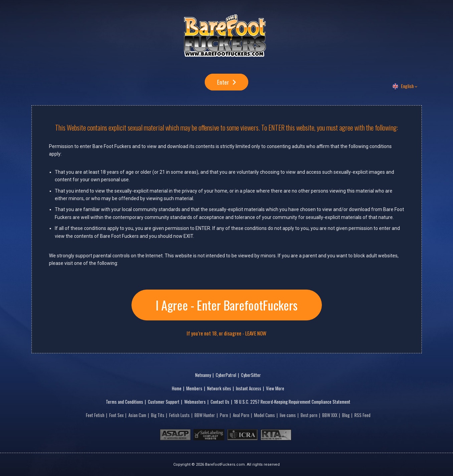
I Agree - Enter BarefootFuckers (227, 305)
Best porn (309, 415)
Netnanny (203, 375)
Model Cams (265, 415)
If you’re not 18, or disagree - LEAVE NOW (226, 333)
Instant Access (249, 388)
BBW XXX (330, 415)
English (407, 86)
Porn (224, 415)
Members (194, 388)
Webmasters (195, 402)
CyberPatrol (226, 375)
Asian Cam (137, 415)
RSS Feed (362, 415)
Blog (346, 415)
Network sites (219, 388)
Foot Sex (116, 415)
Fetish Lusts (179, 415)
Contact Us (220, 402)
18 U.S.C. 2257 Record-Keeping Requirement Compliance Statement (292, 402)
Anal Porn (241, 415)
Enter (223, 82)
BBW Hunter (205, 415)
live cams (288, 415)
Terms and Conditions (124, 402)
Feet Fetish (95, 415)
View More (275, 388)
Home (177, 388)
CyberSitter (251, 375)
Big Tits (158, 415)
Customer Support (164, 402)
